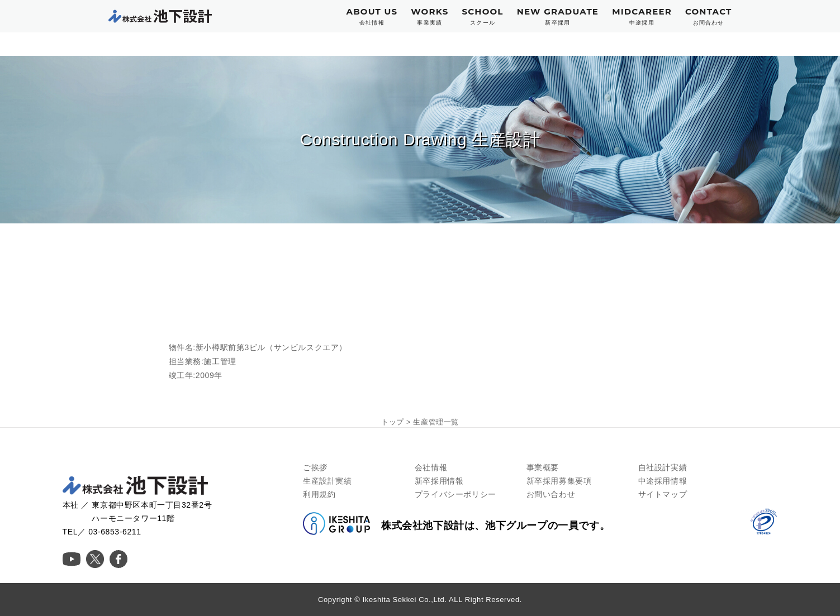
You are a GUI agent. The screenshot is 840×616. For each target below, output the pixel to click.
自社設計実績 (663, 467)
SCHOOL (482, 16)
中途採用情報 (663, 481)
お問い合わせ (551, 494)
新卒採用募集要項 (559, 481)
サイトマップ (663, 494)
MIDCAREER (642, 16)
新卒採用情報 (439, 481)
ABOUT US (372, 16)
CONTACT (709, 16)
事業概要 (543, 467)
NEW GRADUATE (558, 16)
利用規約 (319, 494)
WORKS (430, 16)
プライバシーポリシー (455, 494)
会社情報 (431, 467)
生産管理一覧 (436, 422)
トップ (393, 422)
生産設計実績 (328, 481)
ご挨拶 (315, 467)
